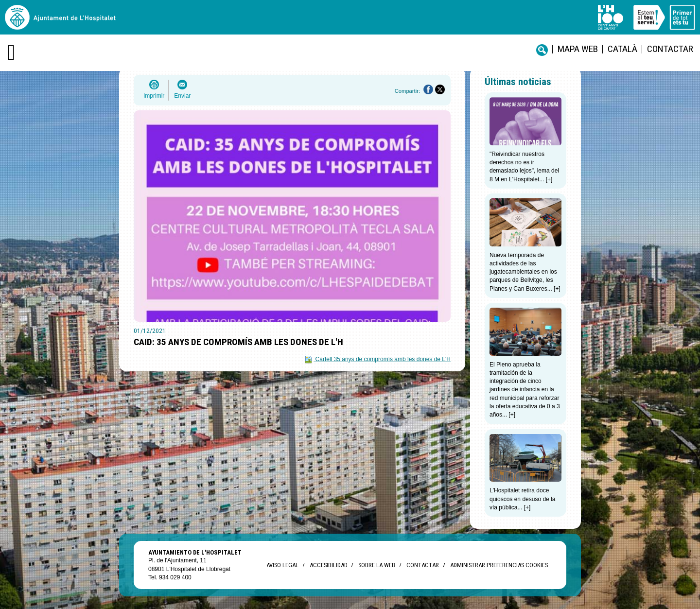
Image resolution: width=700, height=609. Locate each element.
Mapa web (578, 49)
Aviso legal (282, 565)
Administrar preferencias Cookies (499, 565)
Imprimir (154, 96)
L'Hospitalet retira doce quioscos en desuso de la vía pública (522, 499)
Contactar (670, 49)
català (622, 49)
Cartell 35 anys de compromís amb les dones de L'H (383, 359)
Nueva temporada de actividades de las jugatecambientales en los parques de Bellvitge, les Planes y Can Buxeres (523, 272)
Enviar (182, 96)
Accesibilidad (328, 565)
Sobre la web (377, 565)
